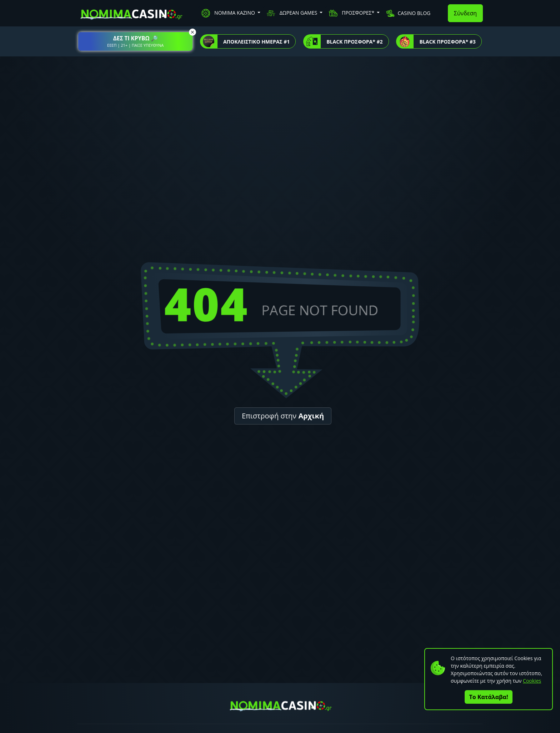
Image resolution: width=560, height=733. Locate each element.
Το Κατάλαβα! (489, 697)
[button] (135, 41)
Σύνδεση (465, 13)
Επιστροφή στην (283, 416)
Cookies (532, 681)
